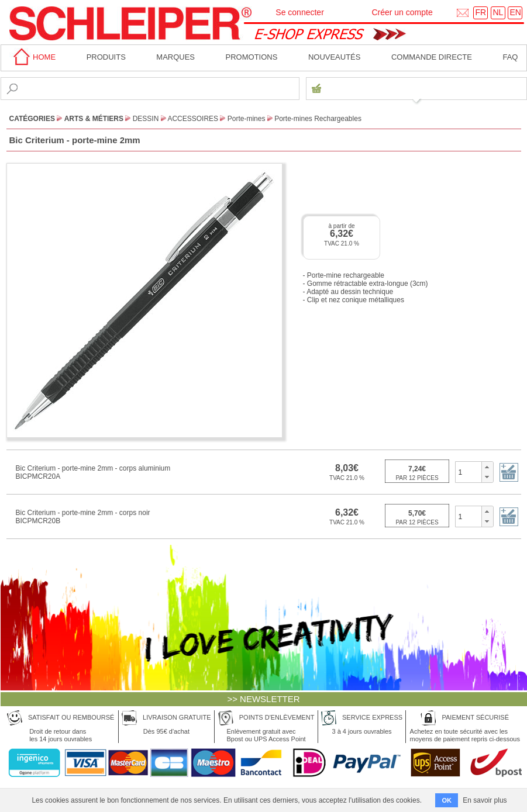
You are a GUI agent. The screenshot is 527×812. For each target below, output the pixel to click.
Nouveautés (335, 57)
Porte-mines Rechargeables (318, 119)
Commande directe (432, 57)
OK (447, 800)
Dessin (146, 119)
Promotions (252, 57)
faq (510, 57)
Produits (106, 57)
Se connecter (300, 12)
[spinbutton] (469, 472)
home (33, 57)
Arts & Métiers (94, 119)
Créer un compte (402, 12)
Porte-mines (247, 119)
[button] (487, 467)
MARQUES (175, 57)
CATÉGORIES (32, 119)
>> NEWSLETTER (263, 699)
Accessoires (193, 119)
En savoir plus (485, 800)
